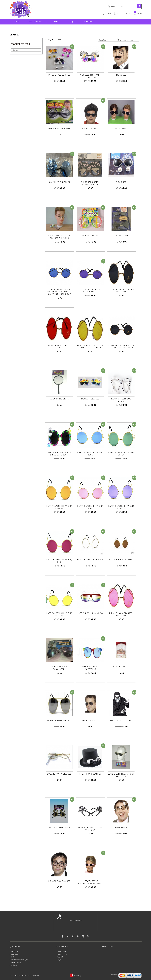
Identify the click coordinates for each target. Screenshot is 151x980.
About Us (15, 951)
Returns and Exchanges (20, 960)
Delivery (14, 965)
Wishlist (124, 14)
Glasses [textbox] (25, 50)
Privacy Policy (16, 962)
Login (112, 14)
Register (101, 14)
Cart (136, 14)
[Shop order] (107, 40)
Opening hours (35, 22)
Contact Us (88, 22)
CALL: (113, 6)
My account (62, 951)
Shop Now (56, 22)
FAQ (71, 22)
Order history (62, 954)
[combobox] (26, 50)
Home (17, 22)
